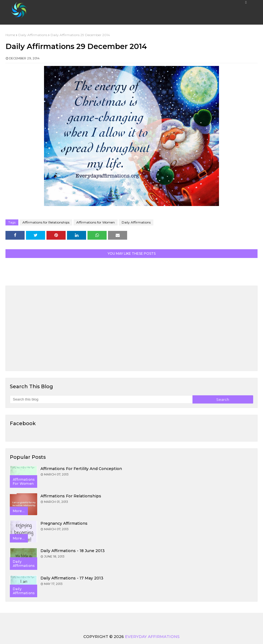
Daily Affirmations (33, 35)
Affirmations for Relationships (46, 222)
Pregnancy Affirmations (64, 523)
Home (10, 35)
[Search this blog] (101, 399)
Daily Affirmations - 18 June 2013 (73, 551)
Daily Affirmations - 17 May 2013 (72, 578)
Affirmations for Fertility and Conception (81, 469)
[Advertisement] (131, 328)
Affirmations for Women (96, 222)
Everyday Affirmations (152, 637)
